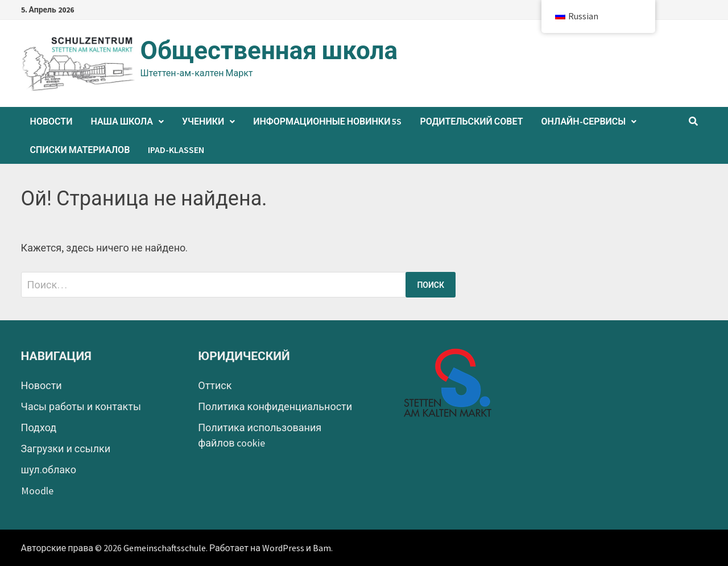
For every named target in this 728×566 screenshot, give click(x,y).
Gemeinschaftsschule (165, 548)
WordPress (283, 548)
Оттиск (215, 385)
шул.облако (49, 470)
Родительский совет (471, 121)
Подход (39, 427)
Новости (51, 121)
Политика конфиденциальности (275, 406)
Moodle (37, 491)
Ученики (203, 121)
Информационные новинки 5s (327, 121)
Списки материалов (80, 150)
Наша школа (122, 121)
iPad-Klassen (176, 150)
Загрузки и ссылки (66, 449)
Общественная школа (269, 50)
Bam (322, 548)
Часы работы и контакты (81, 406)
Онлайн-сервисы (583, 121)
